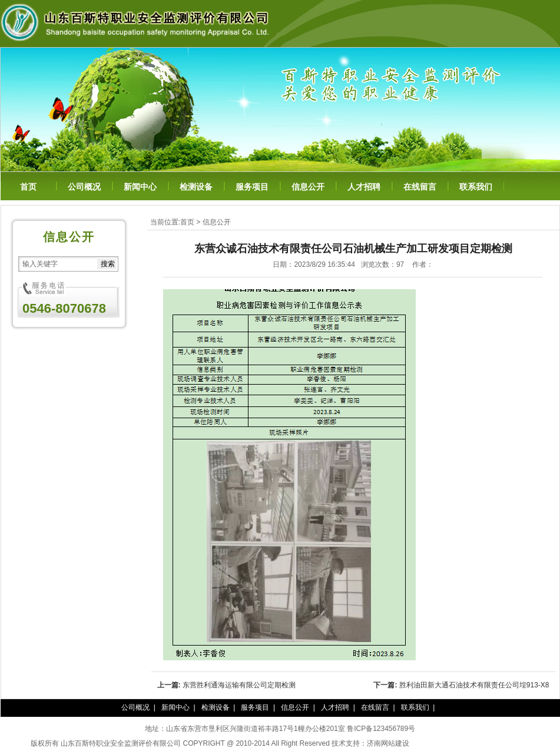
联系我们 (476, 187)
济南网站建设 (388, 743)
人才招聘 (364, 187)
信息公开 (308, 187)
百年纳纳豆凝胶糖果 (498, 743)
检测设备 (196, 187)
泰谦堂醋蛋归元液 (438, 743)
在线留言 (420, 187)
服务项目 (252, 187)
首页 (28, 187)
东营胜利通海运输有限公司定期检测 (239, 685)
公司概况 (84, 187)
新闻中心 (140, 187)
